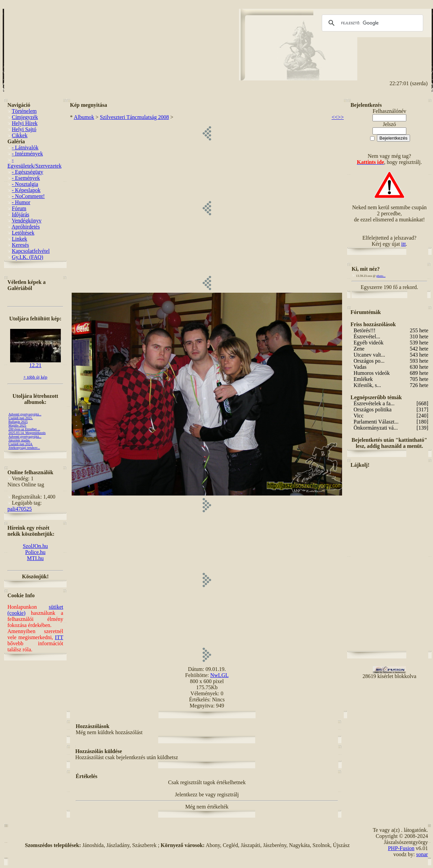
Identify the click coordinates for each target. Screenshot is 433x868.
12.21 (35, 363)
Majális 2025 (17, 425)
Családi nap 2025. (21, 418)
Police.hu (35, 552)
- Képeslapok (26, 190)
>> (341, 117)
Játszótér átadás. (19, 440)
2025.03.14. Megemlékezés (27, 433)
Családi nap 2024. (21, 444)
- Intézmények (27, 154)
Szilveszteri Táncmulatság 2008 (135, 117)
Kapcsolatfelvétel (31, 251)
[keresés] (371, 23)
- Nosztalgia (25, 184)
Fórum (19, 208)
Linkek (19, 239)
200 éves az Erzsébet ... (24, 429)
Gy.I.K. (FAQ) (28, 257)
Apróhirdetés (26, 227)
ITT (59, 637)
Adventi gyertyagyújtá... (25, 414)
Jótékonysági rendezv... (24, 448)
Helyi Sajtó (24, 129)
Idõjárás (21, 214)
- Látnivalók (25, 148)
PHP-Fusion (401, 848)
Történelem (24, 111)
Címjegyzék (25, 117)
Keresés (20, 245)
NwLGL (219, 675)
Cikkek (20, 135)
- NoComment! (28, 196)
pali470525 (20, 509)
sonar (422, 854)
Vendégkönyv (27, 221)
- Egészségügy (28, 172)
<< (335, 117)
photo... (381, 276)
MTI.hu (35, 558)
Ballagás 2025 (18, 422)
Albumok (84, 117)
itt (403, 244)
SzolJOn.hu (35, 546)
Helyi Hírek (25, 123)
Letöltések (23, 233)
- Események (26, 178)
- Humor (21, 202)
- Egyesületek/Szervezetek (34, 163)
